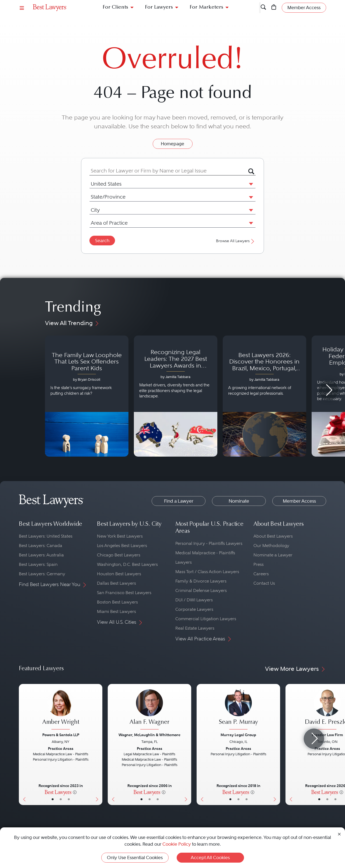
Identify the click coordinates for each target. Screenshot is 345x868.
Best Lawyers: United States (46, 536)
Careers (261, 574)
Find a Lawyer (179, 501)
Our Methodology (271, 546)
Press (259, 564)
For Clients (115, 7)
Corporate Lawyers (194, 609)
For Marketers (206, 7)
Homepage (172, 144)
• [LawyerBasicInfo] (53, 799)
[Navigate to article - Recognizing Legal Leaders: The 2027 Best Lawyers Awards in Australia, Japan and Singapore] (176, 396)
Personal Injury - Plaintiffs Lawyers (209, 543)
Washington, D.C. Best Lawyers (127, 564)
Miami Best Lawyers (116, 611)
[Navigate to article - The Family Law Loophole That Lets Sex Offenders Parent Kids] (87, 396)
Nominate (239, 501)
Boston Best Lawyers (117, 602)
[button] (250, 184)
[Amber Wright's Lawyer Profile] (61, 710)
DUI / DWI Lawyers (194, 600)
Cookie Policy (177, 844)
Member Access (299, 501)
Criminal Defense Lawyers (201, 590)
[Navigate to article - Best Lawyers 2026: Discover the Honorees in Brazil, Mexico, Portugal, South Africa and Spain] (264, 396)
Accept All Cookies (210, 858)
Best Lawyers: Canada (41, 546)
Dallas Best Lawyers (116, 583)
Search (102, 241)
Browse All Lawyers (236, 241)
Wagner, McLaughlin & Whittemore (149, 735)
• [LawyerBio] (61, 799)
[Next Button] (98, 744)
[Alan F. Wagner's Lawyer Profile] (149, 710)
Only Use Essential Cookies (135, 858)
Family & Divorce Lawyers (201, 581)
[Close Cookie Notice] (339, 834)
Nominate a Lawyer (273, 555)
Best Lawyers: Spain (38, 564)
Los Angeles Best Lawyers (122, 546)
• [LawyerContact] (69, 799)
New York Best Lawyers (120, 536)
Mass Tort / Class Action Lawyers (207, 572)
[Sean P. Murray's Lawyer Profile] (238, 710)
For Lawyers (159, 7)
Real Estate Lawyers (195, 628)
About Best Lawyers (273, 536)
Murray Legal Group (238, 735)
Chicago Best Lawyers (119, 555)
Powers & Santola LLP (61, 735)
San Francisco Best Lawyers (124, 593)
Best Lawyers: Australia (41, 555)
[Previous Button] (23, 744)
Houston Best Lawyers (119, 574)
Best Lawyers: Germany (42, 574)
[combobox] (169, 171)
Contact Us (264, 583)
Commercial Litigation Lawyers (206, 619)
